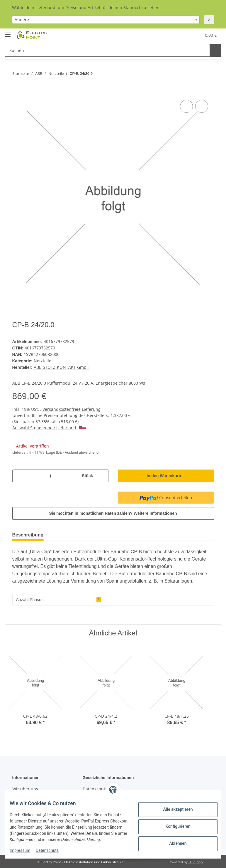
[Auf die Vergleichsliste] (186, 106)
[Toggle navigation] (8, 32)
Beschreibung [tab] (29, 533)
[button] (168, 35)
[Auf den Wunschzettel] (202, 106)
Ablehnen (173, 840)
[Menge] (50, 474)
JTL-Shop (196, 861)
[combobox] (106, 20)
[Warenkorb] (205, 35)
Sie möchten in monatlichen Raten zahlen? (113, 512)
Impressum (25, 850)
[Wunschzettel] (182, 35)
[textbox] (106, 20)
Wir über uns (25, 787)
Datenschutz (52, 850)
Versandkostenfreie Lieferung (72, 408)
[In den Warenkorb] (17, 92)
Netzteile (43, 360)
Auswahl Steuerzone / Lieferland (49, 426)
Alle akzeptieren (173, 806)
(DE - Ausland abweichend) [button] (78, 451)
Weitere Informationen (156, 512)
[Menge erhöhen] (102, 474)
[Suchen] (106, 50)
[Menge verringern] (19, 474)
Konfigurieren (173, 823)
